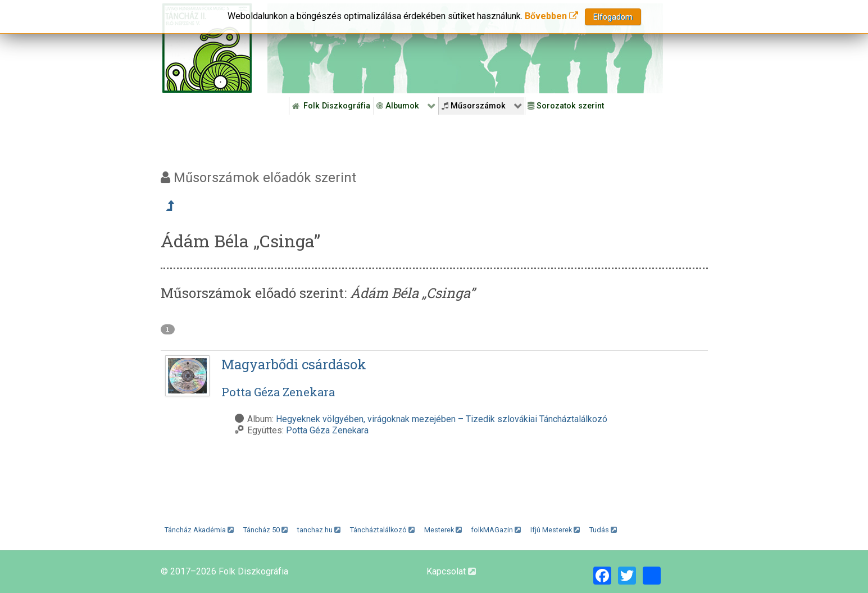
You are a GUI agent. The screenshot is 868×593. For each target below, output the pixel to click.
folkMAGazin (496, 530)
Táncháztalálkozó (382, 530)
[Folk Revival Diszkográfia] (465, 48)
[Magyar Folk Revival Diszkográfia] (207, 48)
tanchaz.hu (319, 530)
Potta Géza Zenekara (327, 430)
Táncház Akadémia (199, 530)
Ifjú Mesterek (555, 530)
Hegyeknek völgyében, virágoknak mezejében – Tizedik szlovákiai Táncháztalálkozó (442, 419)
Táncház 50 (265, 530)
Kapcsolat (451, 571)
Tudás (603, 530)
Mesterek (443, 530)
